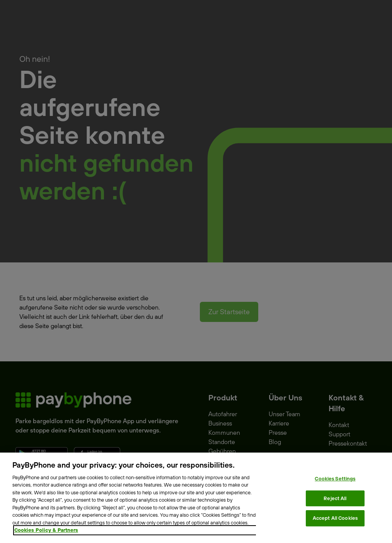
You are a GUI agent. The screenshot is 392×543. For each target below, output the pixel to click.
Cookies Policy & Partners (46, 530)
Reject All (335, 498)
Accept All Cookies (335, 518)
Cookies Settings (335, 478)
